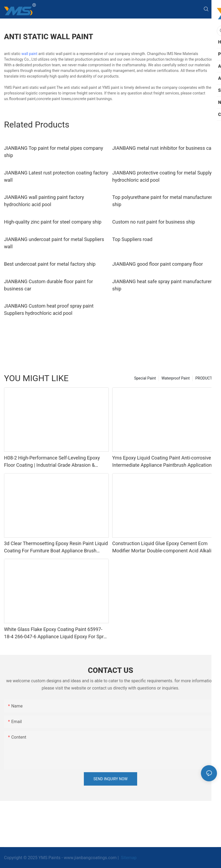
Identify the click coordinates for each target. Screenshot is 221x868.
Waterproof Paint (176, 378)
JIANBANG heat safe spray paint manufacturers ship (163, 285)
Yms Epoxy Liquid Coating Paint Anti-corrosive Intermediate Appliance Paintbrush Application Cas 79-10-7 (162, 462)
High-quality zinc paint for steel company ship (53, 222)
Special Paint (145, 378)
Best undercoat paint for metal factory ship (50, 264)
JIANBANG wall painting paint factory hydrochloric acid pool (44, 201)
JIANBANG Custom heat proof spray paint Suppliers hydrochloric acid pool (49, 309)
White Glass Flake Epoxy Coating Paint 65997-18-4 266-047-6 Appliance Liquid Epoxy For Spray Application (56, 633)
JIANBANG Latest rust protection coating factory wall (56, 176)
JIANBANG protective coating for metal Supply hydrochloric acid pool (162, 176)
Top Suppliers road (132, 239)
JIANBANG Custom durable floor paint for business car (48, 285)
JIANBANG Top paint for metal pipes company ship (54, 152)
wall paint (29, 54)
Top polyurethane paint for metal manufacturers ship (163, 201)
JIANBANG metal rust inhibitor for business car (163, 148)
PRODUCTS (205, 378)
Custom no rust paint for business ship (154, 222)
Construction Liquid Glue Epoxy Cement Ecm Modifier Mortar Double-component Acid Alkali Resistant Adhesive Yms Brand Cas (162, 547)
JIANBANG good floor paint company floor (158, 264)
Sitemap (128, 858)
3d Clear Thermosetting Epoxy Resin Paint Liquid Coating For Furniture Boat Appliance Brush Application (56, 547)
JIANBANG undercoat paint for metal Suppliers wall (54, 243)
